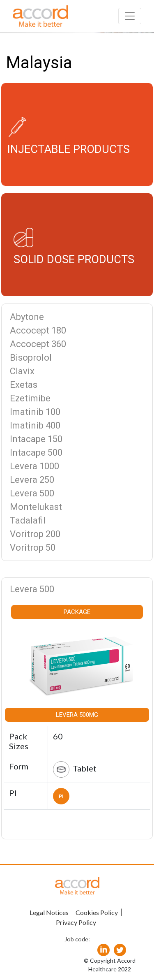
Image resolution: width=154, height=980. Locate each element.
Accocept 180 (38, 330)
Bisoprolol (31, 358)
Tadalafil (28, 520)
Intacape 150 (36, 439)
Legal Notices (49, 912)
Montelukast (36, 507)
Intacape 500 (36, 453)
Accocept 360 (38, 344)
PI (61, 797)
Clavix (22, 371)
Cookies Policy (97, 912)
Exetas (24, 385)
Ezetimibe (30, 398)
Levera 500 (32, 493)
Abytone (27, 317)
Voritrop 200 (35, 534)
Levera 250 (32, 480)
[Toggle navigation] (130, 16)
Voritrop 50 (33, 548)
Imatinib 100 (35, 412)
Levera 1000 (34, 466)
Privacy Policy (76, 922)
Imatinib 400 (35, 425)
